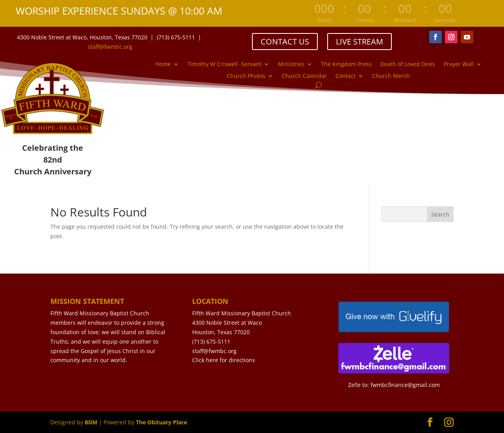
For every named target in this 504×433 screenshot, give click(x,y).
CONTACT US (285, 42)
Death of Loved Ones (408, 65)
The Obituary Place (161, 422)
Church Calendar (304, 76)
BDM (91, 422)
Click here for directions (224, 360)
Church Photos (246, 76)
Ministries (291, 65)
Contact (346, 76)
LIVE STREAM (359, 42)
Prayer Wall (459, 65)
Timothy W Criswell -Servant (224, 65)
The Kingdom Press (346, 65)
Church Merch (391, 76)
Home (163, 65)
